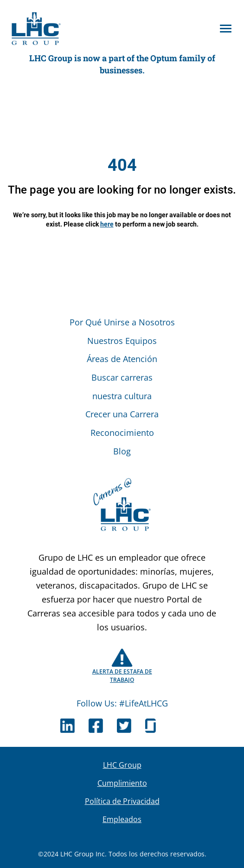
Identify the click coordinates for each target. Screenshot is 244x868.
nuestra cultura (122, 396)
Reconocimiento (122, 433)
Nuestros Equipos (122, 341)
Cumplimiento (122, 783)
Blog (122, 451)
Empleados (122, 819)
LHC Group (122, 765)
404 (122, 165)
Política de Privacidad (122, 801)
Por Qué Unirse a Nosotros (122, 322)
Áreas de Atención (122, 359)
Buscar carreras (122, 377)
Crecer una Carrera (122, 414)
